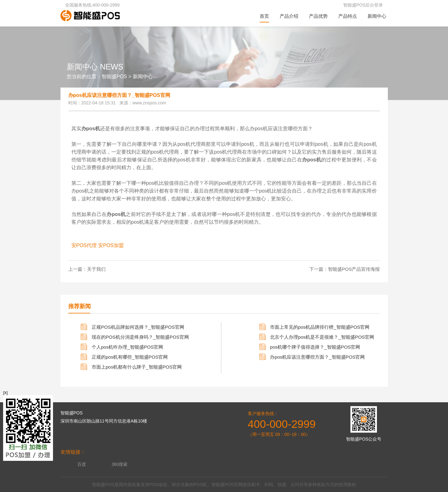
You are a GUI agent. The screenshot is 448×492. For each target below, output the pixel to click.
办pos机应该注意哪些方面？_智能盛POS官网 (317, 357)
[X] (5, 393)
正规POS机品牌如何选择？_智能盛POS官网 (138, 327)
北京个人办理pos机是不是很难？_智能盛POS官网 (322, 337)
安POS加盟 (111, 245)
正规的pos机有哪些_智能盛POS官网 (130, 357)
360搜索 (120, 464)
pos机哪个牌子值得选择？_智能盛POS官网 (315, 347)
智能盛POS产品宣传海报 (354, 269)
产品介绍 (289, 16)
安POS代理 (84, 245)
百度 (82, 464)
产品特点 (348, 16)
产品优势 (318, 16)
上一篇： (78, 269)
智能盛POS (114, 76)
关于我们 (96, 269)
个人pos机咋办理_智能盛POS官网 (127, 347)
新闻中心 (377, 16)
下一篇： (319, 269)
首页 (264, 16)
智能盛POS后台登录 (363, 5)
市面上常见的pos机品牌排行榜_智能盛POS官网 (320, 327)
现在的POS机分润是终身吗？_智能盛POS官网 (140, 337)
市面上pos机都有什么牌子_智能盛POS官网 (137, 367)
